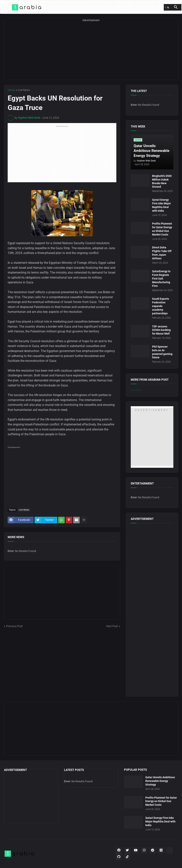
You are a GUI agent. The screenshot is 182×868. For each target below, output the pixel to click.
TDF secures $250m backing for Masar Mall (161, 330)
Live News (24, 90)
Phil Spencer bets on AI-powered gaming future (162, 352)
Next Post (112, 626)
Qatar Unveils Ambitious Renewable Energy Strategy (160, 781)
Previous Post (14, 626)
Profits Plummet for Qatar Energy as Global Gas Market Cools (162, 229)
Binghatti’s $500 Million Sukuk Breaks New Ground (162, 181)
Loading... (137, 390)
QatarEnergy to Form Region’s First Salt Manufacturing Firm (161, 279)
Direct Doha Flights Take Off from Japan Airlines (162, 253)
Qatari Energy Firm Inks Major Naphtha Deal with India (161, 205)
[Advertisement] (91, 53)
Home (11, 90)
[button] (6, 7)
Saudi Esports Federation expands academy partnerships (160, 306)
